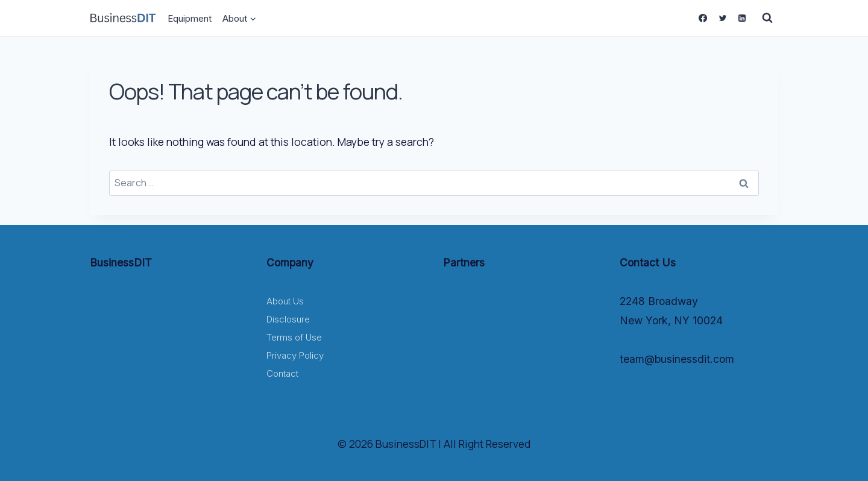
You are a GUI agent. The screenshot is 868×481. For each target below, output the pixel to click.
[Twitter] (722, 18)
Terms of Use (294, 337)
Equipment (190, 18)
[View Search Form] (767, 18)
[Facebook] (703, 18)
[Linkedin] (742, 18)
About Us (285, 301)
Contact (282, 373)
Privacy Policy (295, 355)
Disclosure (288, 319)
